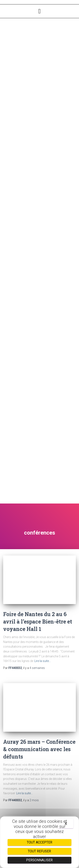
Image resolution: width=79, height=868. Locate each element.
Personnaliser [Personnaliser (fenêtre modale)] (39, 860)
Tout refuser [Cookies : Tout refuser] (39, 851)
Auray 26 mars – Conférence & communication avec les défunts (39, 749)
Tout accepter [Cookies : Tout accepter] (39, 842)
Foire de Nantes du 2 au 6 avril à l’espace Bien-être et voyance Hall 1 (38, 622)
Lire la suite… (43, 661)
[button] (39, 11)
